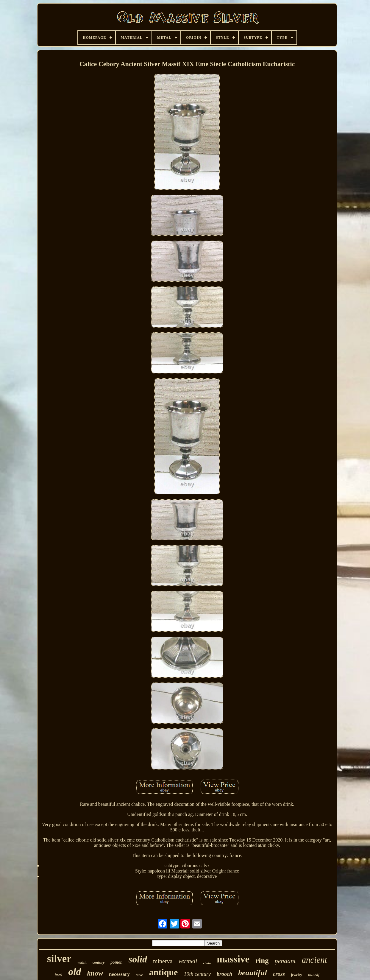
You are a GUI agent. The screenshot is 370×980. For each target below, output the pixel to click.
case (139, 975)
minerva (163, 961)
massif (314, 975)
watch (82, 962)
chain (207, 963)
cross (279, 974)
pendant (285, 961)
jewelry (296, 975)
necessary (119, 974)
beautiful (253, 973)
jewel (58, 975)
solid (138, 959)
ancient (314, 960)
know (95, 973)
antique (164, 972)
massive (233, 959)
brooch (224, 974)
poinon (116, 962)
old (75, 972)
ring (262, 960)
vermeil (188, 961)
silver (59, 959)
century (99, 962)
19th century (197, 974)
